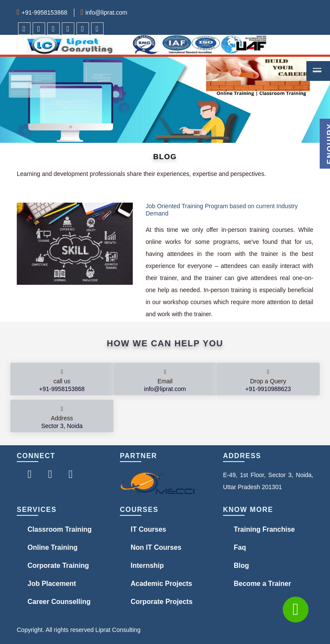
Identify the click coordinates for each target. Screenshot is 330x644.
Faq (240, 547)
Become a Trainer (262, 584)
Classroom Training (60, 529)
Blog (241, 565)
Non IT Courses (156, 547)
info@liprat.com (106, 12)
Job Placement (52, 584)
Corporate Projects (162, 602)
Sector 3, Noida (62, 426)
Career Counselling (59, 602)
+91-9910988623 (268, 389)
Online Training (52, 547)
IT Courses (148, 529)
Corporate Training (58, 565)
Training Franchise (264, 529)
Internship (147, 565)
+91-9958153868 (44, 12)
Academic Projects (161, 584)
